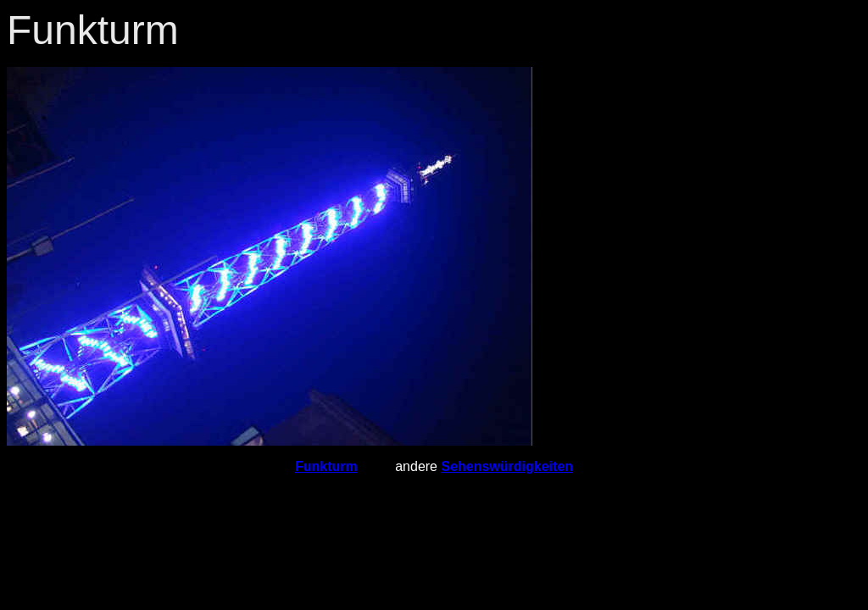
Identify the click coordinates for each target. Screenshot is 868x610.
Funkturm (326, 466)
